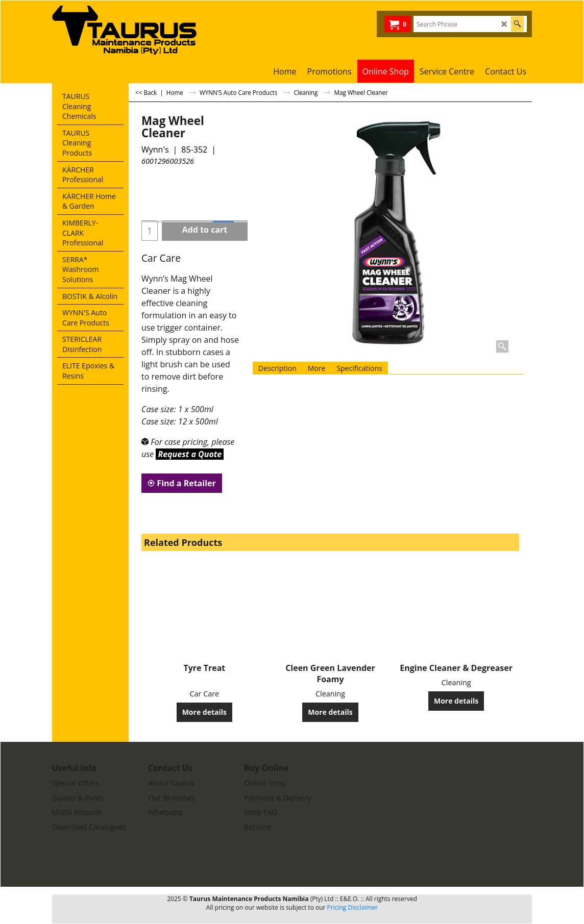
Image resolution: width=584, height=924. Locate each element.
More (317, 368)
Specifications (359, 368)
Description (277, 368)
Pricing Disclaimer (353, 907)
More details (204, 712)
